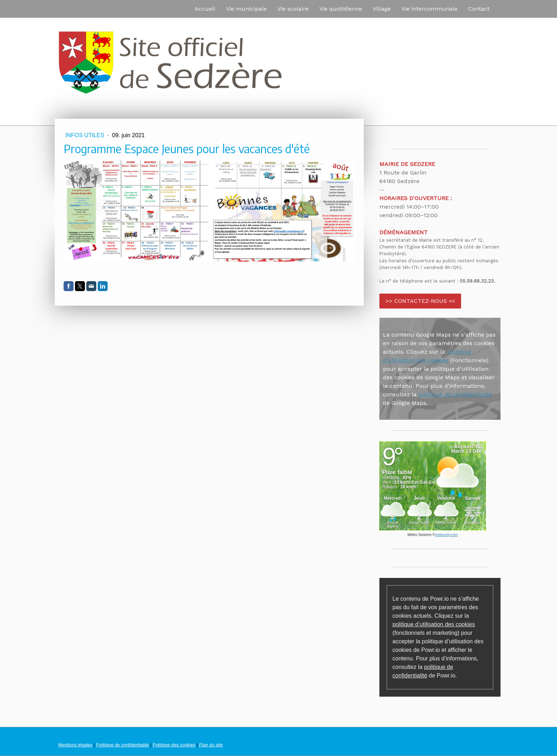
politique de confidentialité (455, 394)
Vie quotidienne (341, 9)
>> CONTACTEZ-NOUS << (420, 301)
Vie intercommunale (429, 9)
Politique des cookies (174, 745)
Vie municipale (246, 9)
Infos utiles (86, 135)
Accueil (205, 9)
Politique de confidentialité (122, 745)
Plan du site (211, 745)
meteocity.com (447, 535)
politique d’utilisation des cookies (434, 624)
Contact (479, 9)
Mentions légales (75, 745)
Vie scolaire (293, 9)
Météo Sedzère (420, 535)
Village (382, 9)
